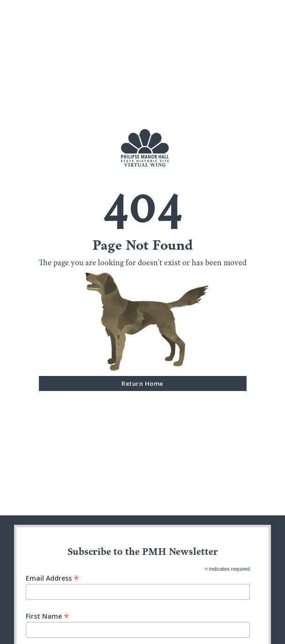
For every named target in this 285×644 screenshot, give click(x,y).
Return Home (142, 383)
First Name (48, 616)
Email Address (52, 578)
